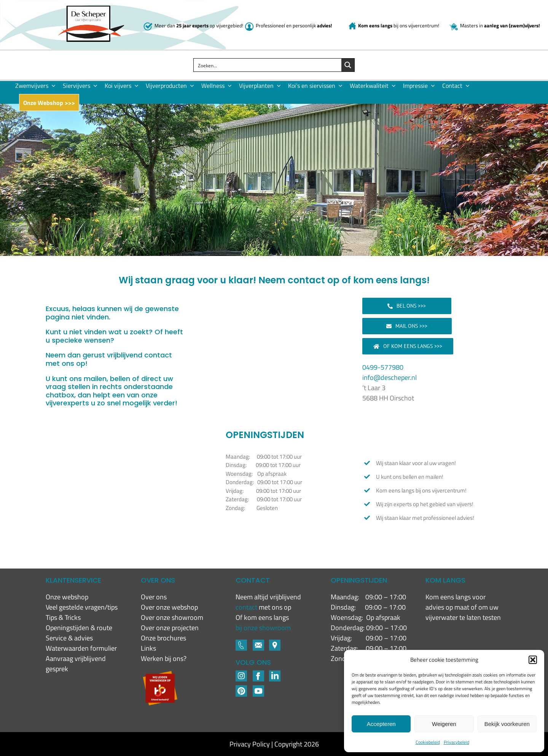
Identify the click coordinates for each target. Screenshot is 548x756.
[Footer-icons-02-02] (241, 674)
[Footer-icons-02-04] (258, 674)
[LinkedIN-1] (275, 674)
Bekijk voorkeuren (507, 724)
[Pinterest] (241, 688)
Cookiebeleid (428, 742)
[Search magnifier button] (348, 65)
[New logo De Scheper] (91, 9)
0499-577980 (383, 367)
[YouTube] (258, 688)
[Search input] (268, 65)
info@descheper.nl (389, 377)
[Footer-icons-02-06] (275, 643)
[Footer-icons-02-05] (258, 643)
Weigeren (444, 724)
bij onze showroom (263, 628)
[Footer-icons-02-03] (241, 643)
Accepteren (381, 724)
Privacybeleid (456, 742)
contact (247, 607)
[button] (533, 660)
